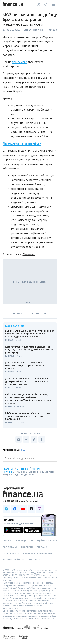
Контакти (35, 560)
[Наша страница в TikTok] (31, 509)
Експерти (27, 547)
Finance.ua (29, 254)
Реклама (42, 547)
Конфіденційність (14, 560)
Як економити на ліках (22, 143)
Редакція (22, 541)
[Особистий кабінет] (38, 4)
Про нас (7, 541)
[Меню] (54, 4)
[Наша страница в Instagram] (40, 509)
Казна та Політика (33, 30)
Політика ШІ (10, 547)
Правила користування (38, 553)
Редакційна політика (44, 541)
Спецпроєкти (11, 553)
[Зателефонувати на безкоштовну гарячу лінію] (30, 501)
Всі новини (23, 469)
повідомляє (19, 62)
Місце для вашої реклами (30, 282)
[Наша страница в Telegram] (6, 509)
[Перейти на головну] (13, 4)
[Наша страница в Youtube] (23, 509)
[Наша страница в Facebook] (15, 509)
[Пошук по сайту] (46, 4)
